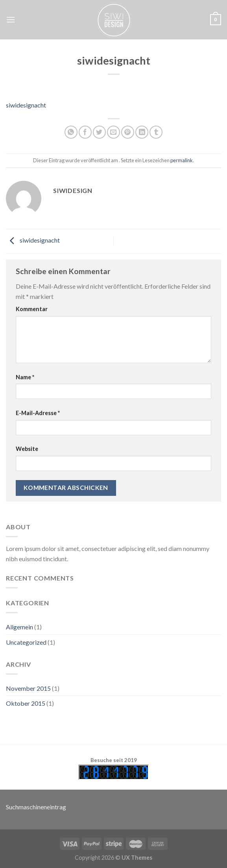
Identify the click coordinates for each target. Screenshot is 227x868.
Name (25, 377)
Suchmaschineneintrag (36, 807)
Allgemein (19, 627)
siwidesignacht (26, 105)
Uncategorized (26, 642)
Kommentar (32, 309)
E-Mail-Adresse (38, 413)
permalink (182, 160)
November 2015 (28, 688)
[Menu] (11, 19)
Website (27, 449)
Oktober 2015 (26, 703)
